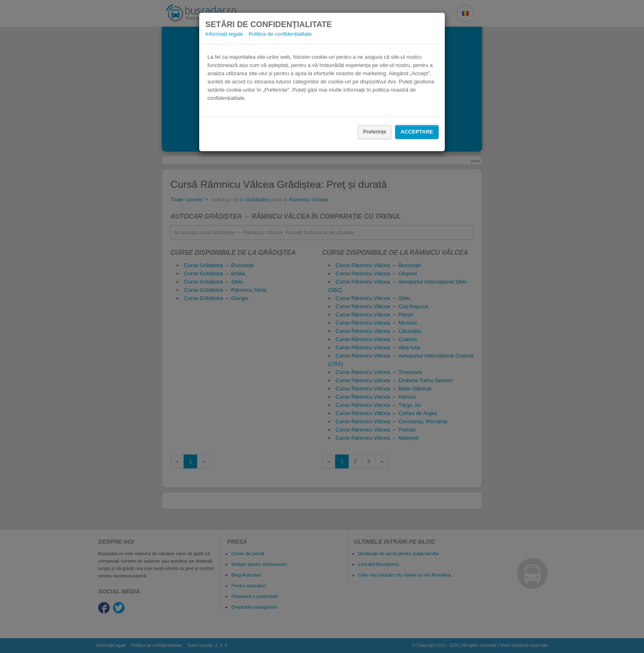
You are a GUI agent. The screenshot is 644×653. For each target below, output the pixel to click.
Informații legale (224, 34)
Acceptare (417, 132)
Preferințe (375, 132)
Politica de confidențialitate (280, 34)
